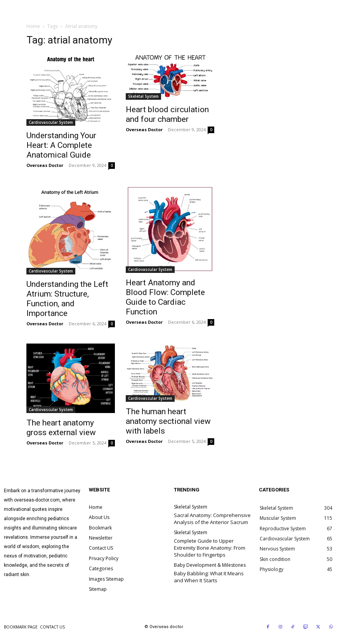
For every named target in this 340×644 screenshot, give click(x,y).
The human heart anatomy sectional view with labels (168, 421)
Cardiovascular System (51, 122)
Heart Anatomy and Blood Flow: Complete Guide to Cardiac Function (165, 297)
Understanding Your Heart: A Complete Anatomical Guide (61, 145)
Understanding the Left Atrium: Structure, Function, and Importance (67, 299)
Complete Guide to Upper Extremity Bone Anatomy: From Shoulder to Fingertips (210, 548)
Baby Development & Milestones (210, 565)
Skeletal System (143, 96)
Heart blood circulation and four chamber (167, 114)
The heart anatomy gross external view (61, 428)
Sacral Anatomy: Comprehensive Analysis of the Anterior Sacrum (212, 519)
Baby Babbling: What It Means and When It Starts (209, 577)
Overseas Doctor (45, 165)
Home (33, 26)
